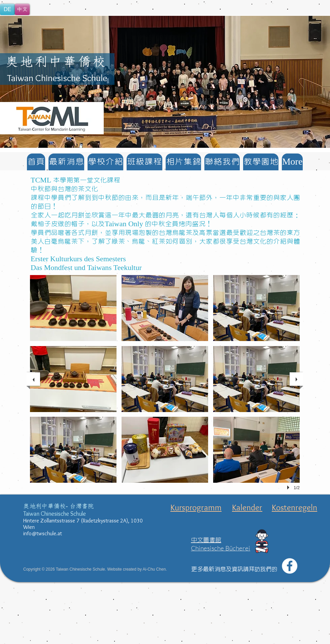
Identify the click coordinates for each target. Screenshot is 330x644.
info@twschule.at (43, 533)
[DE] (7, 9)
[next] (296, 379)
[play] (289, 487)
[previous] (33, 379)
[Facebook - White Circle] (290, 566)
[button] (165, 82)
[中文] (22, 9)
